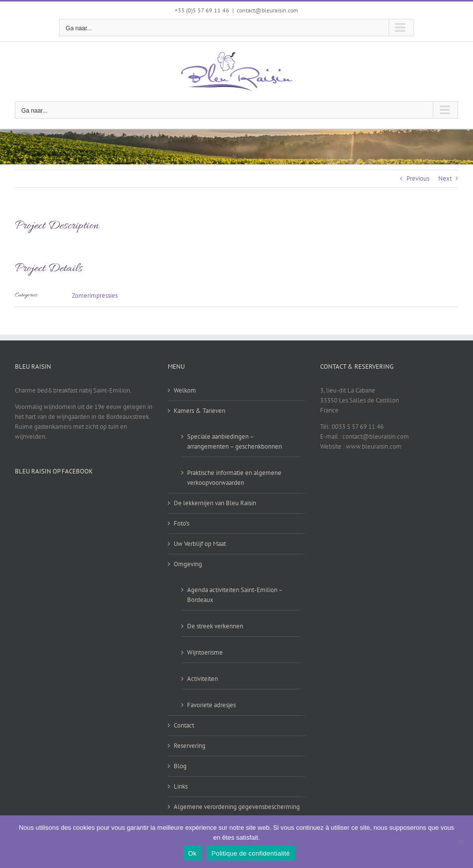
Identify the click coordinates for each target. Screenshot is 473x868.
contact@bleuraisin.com (268, 10)
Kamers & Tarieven (200, 411)
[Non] (461, 842)
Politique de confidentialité (251, 853)
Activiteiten (203, 679)
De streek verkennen (215, 626)
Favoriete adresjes (211, 705)
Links (181, 786)
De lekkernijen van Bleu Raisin (215, 503)
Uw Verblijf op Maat (200, 544)
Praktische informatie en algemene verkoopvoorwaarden (234, 478)
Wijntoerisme (205, 652)
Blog (180, 766)
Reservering (190, 746)
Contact (184, 725)
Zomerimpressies (95, 296)
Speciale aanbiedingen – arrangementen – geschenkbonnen (235, 441)
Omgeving (188, 564)
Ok (192, 853)
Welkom (185, 390)
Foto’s (181, 523)
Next (445, 178)
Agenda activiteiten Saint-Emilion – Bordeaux (235, 595)
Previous (418, 178)
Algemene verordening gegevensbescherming (237, 807)
